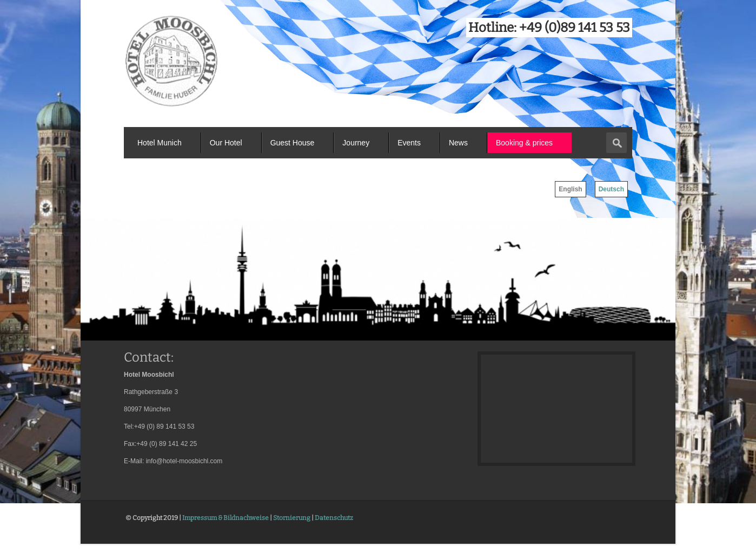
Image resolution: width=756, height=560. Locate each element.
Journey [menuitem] (356, 143)
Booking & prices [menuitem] (524, 143)
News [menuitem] (458, 143)
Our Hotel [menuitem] (226, 143)
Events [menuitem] (409, 143)
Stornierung (292, 518)
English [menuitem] (570, 189)
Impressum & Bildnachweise (226, 518)
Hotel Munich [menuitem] (160, 143)
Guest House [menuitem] (293, 143)
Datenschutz (334, 518)
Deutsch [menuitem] (611, 189)
